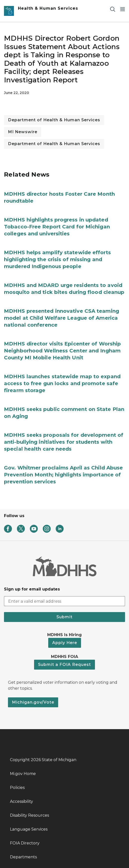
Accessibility (21, 801)
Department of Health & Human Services (54, 120)
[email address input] (64, 601)
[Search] (113, 9)
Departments (23, 857)
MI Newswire (23, 132)
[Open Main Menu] (123, 9)
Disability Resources (29, 815)
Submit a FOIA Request (64, 665)
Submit (64, 617)
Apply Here (65, 643)
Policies (17, 788)
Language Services (29, 829)
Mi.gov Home (23, 774)
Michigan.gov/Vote (33, 702)
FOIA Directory (25, 843)
